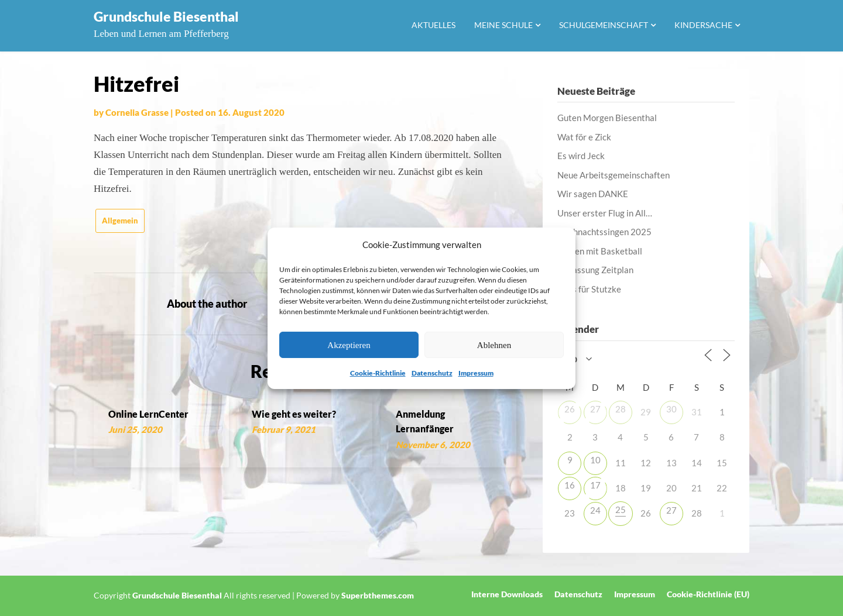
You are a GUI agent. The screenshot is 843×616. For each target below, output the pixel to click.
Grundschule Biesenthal (166, 16)
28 (621, 409)
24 (595, 510)
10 (595, 460)
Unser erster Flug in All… (605, 213)
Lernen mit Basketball (600, 251)
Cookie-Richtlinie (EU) (708, 594)
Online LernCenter (148, 414)
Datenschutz (432, 373)
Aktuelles (434, 25)
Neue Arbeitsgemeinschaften (614, 175)
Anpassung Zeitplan (595, 270)
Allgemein (120, 221)
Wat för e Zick (584, 137)
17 (595, 485)
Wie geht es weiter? (294, 414)
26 (570, 409)
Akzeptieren (349, 345)
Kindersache (703, 25)
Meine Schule (503, 25)
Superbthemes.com (378, 595)
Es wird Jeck (581, 156)
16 (570, 485)
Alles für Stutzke (589, 289)
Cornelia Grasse (137, 112)
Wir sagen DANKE (593, 194)
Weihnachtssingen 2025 (604, 232)
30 (671, 409)
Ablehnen (494, 345)
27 (595, 409)
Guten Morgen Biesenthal (607, 118)
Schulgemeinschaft (604, 25)
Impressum (476, 373)
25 (621, 510)
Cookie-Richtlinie (378, 373)
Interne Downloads (507, 594)
